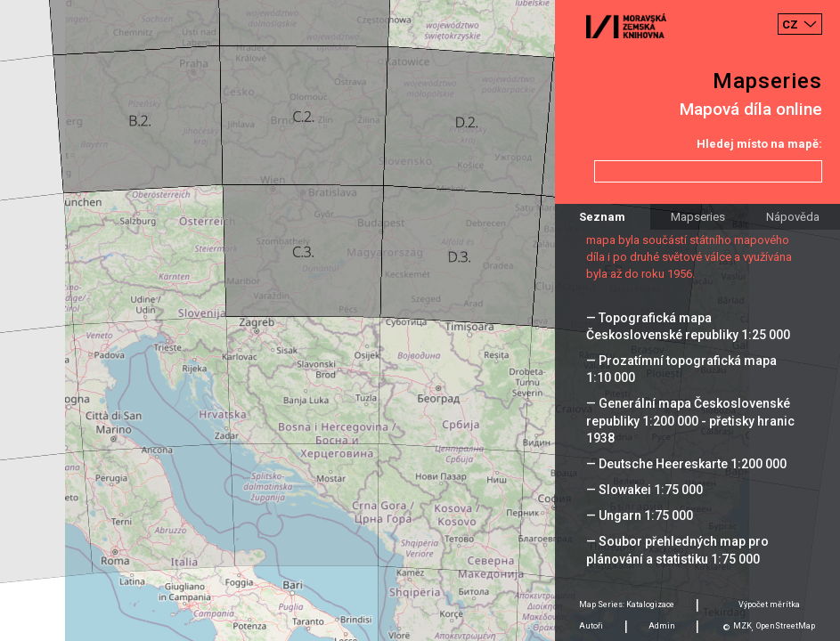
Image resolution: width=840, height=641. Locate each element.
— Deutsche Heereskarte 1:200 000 (686, 464)
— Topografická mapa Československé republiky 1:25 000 (688, 326)
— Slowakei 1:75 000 (644, 490)
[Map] (420, 320)
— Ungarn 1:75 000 (640, 515)
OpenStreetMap (786, 626)
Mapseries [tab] (698, 217)
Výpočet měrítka (769, 604)
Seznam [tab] (602, 217)
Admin (662, 626)
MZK (742, 626)
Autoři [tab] (591, 626)
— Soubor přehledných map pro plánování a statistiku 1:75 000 (677, 550)
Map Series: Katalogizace (627, 604)
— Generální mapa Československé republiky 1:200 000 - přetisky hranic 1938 (690, 420)
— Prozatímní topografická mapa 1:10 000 (681, 369)
